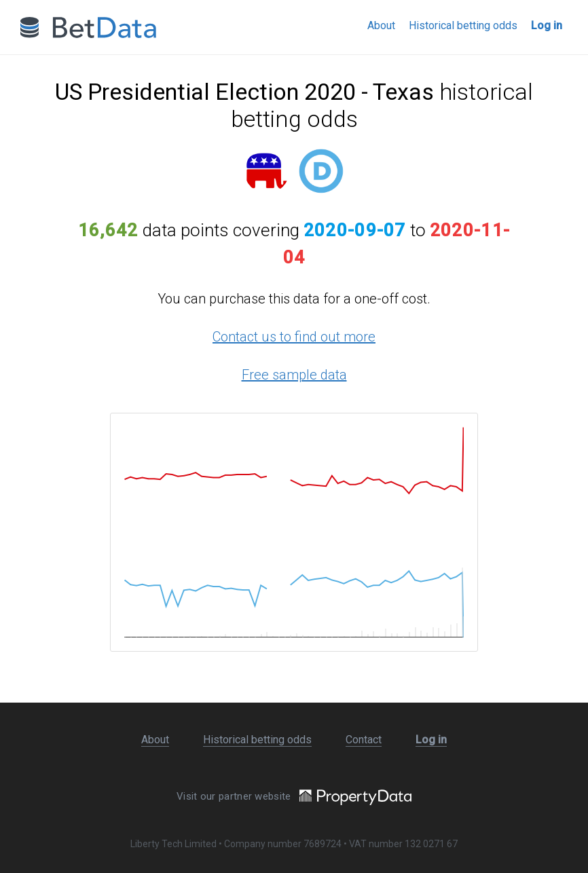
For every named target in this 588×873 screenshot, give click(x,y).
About (381, 25)
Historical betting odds (463, 25)
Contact (364, 740)
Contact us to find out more (294, 337)
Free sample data (294, 375)
